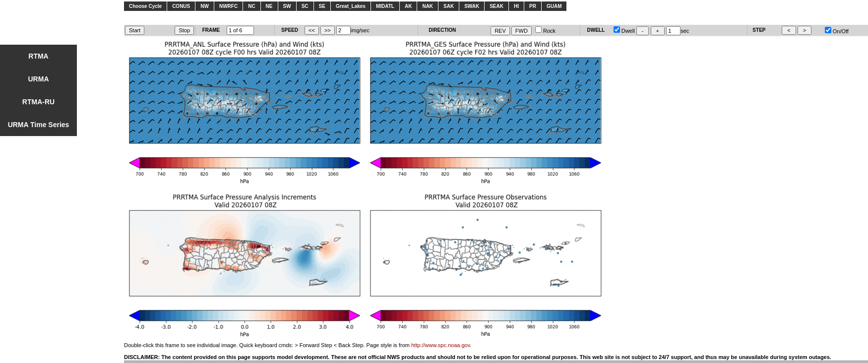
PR (533, 6)
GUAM (554, 6)
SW (287, 6)
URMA (39, 79)
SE (322, 6)
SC (305, 6)
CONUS (181, 6)
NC (251, 6)
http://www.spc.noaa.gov (440, 345)
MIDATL (385, 6)
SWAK (472, 6)
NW (205, 6)
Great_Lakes (351, 6)
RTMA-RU (38, 102)
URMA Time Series (39, 125)
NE (269, 6)
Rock (545, 31)
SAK (449, 6)
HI (516, 6)
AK (408, 6)
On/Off (837, 31)
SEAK (496, 6)
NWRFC (228, 6)
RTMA (38, 56)
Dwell (624, 31)
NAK (428, 6)
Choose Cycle (145, 6)
